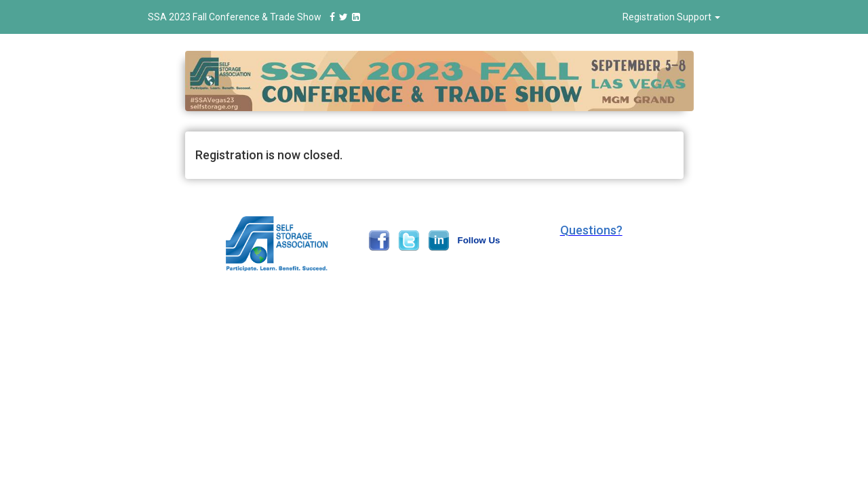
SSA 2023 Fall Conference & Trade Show (256, 17)
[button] (591, 230)
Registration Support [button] (671, 17)
